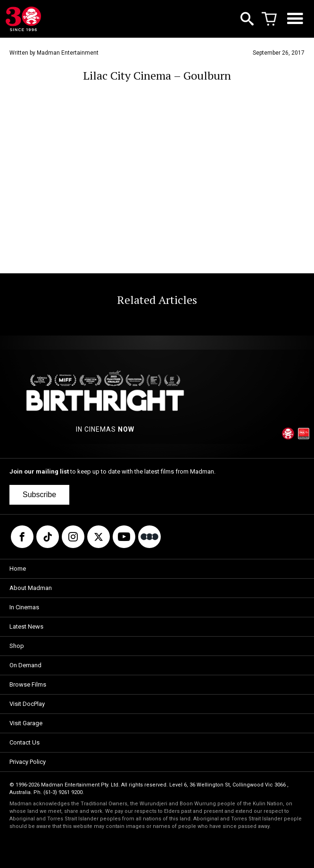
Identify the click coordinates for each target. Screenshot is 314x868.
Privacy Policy (28, 762)
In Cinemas (24, 607)
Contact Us (25, 742)
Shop (17, 646)
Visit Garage (26, 723)
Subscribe (39, 495)
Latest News (26, 626)
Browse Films (28, 684)
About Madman (31, 588)
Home (18, 569)
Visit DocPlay (27, 704)
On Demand (25, 665)
